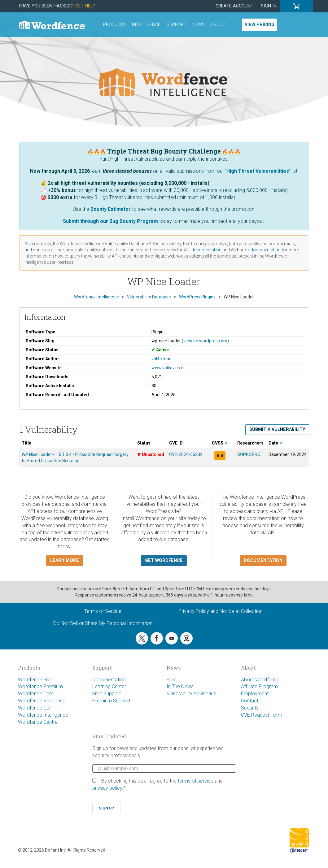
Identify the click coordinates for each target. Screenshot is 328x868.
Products (114, 25)
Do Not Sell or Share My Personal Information (103, 623)
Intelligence (146, 25)
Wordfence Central (38, 722)
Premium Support (111, 701)
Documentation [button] (263, 560)
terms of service (196, 781)
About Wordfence (260, 680)
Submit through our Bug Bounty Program (110, 221)
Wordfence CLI (34, 708)
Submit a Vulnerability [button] (277, 430)
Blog (172, 680)
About (218, 25)
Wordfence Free (36, 680)
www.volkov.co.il (167, 368)
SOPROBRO (249, 454)
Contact (250, 701)
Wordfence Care (36, 694)
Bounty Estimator (111, 209)
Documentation (109, 680)
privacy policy (107, 788)
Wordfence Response (42, 701)
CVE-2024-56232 (186, 454)
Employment (255, 694)
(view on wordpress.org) (205, 341)
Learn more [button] (65, 560)
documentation (206, 250)
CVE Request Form (262, 715)
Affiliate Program (259, 686)
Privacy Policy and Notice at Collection (221, 611)
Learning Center (109, 686)
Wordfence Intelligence (43, 715)
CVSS (220, 443)
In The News (180, 686)
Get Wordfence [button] (164, 560)
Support (176, 25)
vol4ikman (162, 359)
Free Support (107, 694)
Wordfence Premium (40, 686)
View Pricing (260, 25)
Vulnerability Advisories (191, 694)
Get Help (85, 6)
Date (276, 443)
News (199, 25)
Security (250, 708)
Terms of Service (103, 611)
